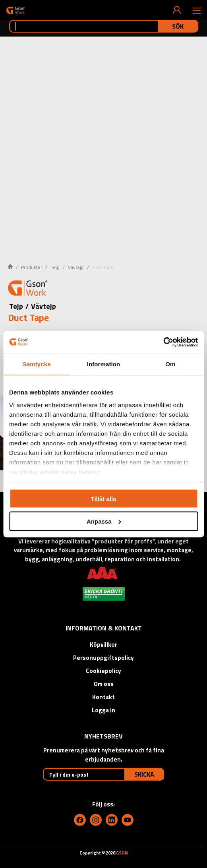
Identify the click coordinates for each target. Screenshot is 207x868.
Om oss (104, 684)
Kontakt (103, 697)
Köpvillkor (103, 645)
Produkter (32, 267)
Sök (178, 26)
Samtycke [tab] (37, 364)
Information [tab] (104, 364)
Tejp (55, 267)
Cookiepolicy (103, 671)
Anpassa (104, 521)
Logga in (103, 710)
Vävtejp (76, 267)
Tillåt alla (104, 499)
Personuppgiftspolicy (103, 658)
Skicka (144, 774)
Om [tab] (170, 364)
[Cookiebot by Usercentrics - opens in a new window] (163, 342)
